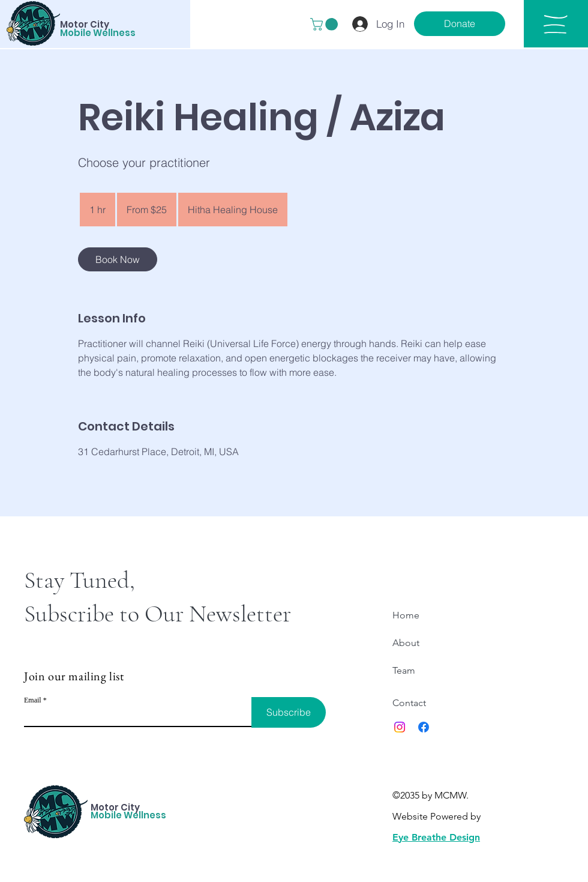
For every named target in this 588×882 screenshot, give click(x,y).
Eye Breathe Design (436, 837)
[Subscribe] (289, 712)
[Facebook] (424, 727)
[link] (118, 259)
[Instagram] (400, 727)
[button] (325, 24)
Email (33, 700)
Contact (409, 703)
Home (406, 615)
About (406, 643)
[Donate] (460, 24)
